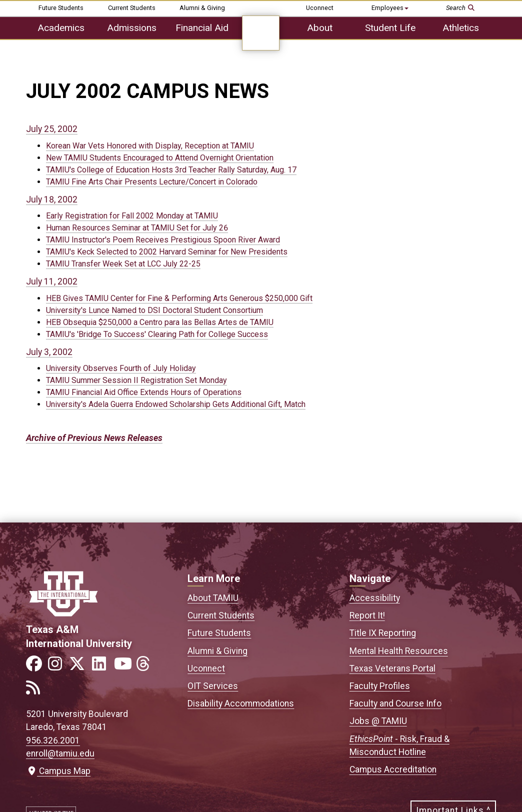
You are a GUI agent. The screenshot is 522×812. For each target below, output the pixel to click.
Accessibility (375, 598)
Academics (61, 28)
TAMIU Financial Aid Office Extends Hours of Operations (144, 392)
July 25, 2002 (52, 129)
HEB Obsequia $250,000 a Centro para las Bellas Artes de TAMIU (160, 322)
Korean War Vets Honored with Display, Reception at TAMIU (150, 146)
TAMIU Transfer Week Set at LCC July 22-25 (123, 264)
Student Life (390, 28)
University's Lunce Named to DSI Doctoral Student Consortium (154, 310)
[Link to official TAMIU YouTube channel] (124, 667)
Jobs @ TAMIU (378, 721)
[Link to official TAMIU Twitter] (80, 667)
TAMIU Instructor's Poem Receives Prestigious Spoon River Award (163, 240)
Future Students (61, 8)
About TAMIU (213, 598)
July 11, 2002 (52, 281)
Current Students (132, 8)
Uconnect (320, 8)
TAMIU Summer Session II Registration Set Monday (136, 380)
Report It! (367, 615)
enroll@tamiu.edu (60, 753)
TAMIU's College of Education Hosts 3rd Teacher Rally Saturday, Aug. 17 (171, 170)
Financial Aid (202, 28)
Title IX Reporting (383, 633)
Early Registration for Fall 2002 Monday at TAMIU (132, 216)
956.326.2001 (53, 740)
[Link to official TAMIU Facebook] (36, 667)
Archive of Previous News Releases (94, 438)
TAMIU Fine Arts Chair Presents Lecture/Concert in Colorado (152, 182)
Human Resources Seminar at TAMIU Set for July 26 (137, 228)
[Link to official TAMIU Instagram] (58, 667)
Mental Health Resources (399, 651)
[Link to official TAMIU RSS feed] (36, 691)
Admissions (132, 28)
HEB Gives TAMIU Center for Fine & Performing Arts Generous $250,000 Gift (179, 298)
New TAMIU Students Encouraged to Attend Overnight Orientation (160, 158)
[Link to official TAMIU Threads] (146, 667)
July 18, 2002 (52, 199)
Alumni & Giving (202, 8)
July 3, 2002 (49, 352)
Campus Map (58, 771)
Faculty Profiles (380, 686)
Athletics (461, 28)
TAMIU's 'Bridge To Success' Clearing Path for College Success (157, 334)
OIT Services (213, 686)
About (320, 28)
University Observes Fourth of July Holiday (121, 368)
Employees (390, 8)
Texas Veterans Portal (392, 668)
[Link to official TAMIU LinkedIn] (102, 667)
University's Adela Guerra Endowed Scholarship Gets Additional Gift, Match (176, 404)
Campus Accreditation (393, 769)
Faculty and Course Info (395, 703)
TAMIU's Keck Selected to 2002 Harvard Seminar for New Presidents (167, 252)
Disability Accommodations (241, 703)
